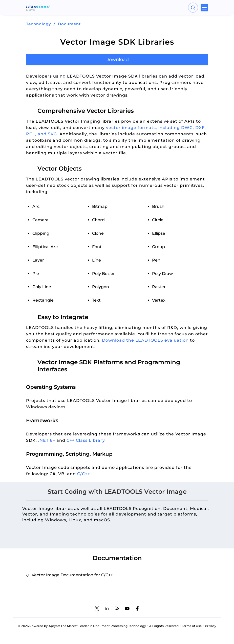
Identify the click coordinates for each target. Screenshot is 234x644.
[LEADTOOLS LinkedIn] (107, 609)
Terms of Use (192, 626)
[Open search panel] (193, 8)
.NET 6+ (47, 440)
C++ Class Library (86, 440)
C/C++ (84, 474)
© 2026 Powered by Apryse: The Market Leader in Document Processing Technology (82, 626)
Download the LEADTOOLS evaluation (145, 340)
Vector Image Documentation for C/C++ (72, 575)
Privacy (211, 626)
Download (117, 60)
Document (69, 24)
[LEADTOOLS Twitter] (97, 609)
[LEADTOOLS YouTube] (127, 609)
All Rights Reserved (164, 626)
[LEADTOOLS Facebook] (137, 609)
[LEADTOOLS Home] (38, 8)
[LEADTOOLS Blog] (117, 609)
